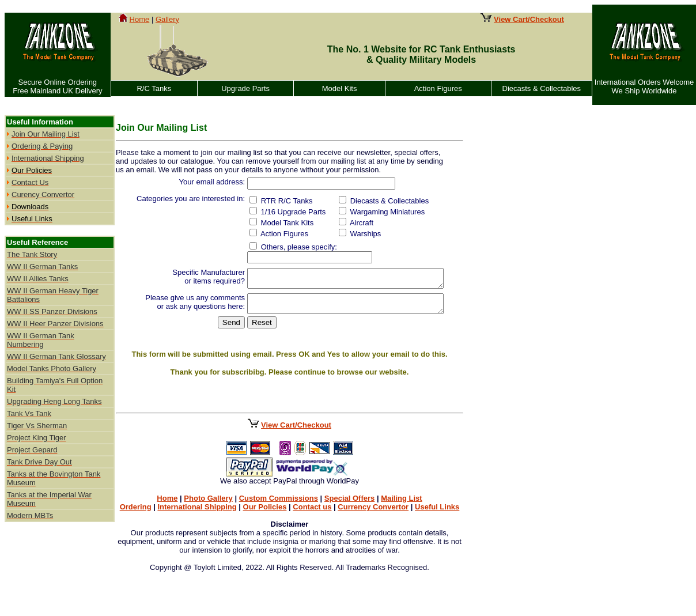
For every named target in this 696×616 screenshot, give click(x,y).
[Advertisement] (512, 284)
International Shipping (198, 503)
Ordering (137, 503)
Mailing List (403, 495)
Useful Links (439, 503)
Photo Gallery (210, 495)
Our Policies (267, 503)
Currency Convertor (375, 503)
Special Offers (351, 495)
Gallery (167, 19)
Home (140, 19)
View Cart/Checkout (298, 422)
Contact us (314, 503)
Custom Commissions (280, 495)
